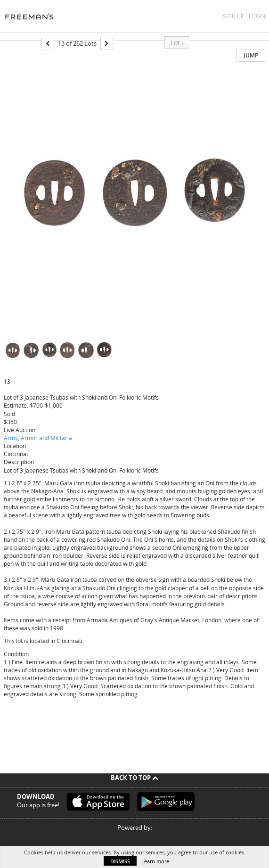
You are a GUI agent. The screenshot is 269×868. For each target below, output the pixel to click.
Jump (251, 55)
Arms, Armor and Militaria (38, 438)
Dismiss (120, 861)
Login (257, 16)
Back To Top (134, 778)
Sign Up (233, 16)
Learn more (155, 861)
